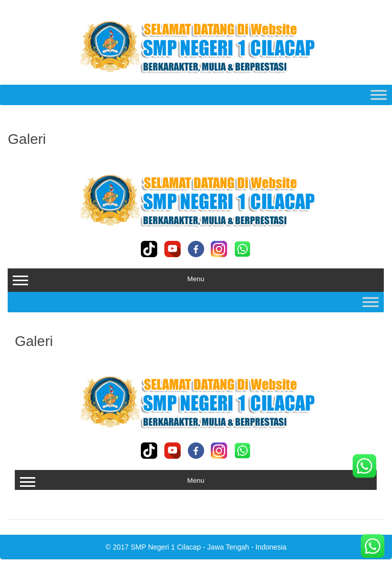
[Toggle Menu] (379, 95)
